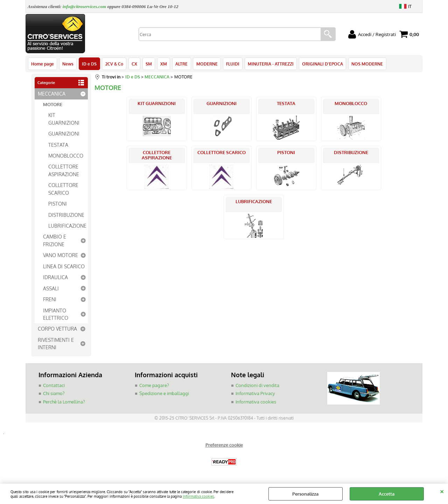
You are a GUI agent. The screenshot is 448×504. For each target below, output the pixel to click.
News (68, 64)
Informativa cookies (198, 496)
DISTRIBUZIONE (66, 215)
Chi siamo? (54, 394)
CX (134, 64)
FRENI (50, 299)
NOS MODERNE (366, 64)
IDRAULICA (55, 277)
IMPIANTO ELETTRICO (56, 314)
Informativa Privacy (255, 394)
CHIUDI (442, 491)
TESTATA (58, 145)
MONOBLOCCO (66, 156)
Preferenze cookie (224, 445)
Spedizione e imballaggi (164, 394)
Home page (43, 64)
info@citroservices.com (85, 6)
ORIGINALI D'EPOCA (322, 64)
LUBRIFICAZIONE (67, 226)
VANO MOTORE (61, 255)
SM (148, 64)
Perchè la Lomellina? (64, 402)
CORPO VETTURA (57, 329)
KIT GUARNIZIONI (64, 119)
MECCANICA (52, 94)
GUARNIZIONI (64, 134)
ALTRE (181, 64)
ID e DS (89, 64)
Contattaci (54, 386)
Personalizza (305, 494)
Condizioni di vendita (257, 386)
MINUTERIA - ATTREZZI (270, 64)
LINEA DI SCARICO (64, 267)
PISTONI (58, 204)
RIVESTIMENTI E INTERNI (56, 344)
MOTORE (53, 105)
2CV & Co (114, 64)
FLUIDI (232, 64)
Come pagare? (154, 386)
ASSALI (51, 288)
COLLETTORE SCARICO (63, 189)
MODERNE (206, 64)
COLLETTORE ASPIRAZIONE (64, 170)
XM (163, 64)
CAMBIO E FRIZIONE (55, 240)
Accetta (387, 494)
